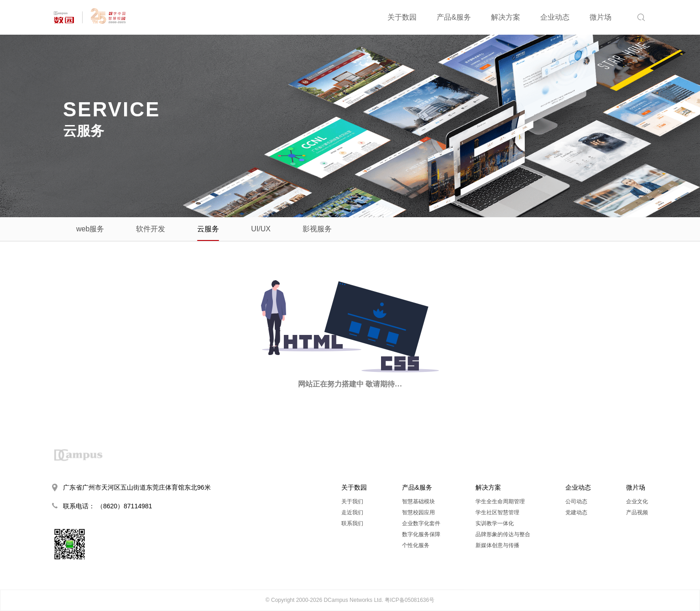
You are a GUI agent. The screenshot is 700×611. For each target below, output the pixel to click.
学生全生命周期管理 (500, 501)
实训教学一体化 (495, 523)
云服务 (208, 229)
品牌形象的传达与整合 (503, 534)
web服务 (90, 229)
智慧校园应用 (418, 512)
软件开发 (151, 229)
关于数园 (402, 17)
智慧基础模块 (418, 501)
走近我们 (352, 512)
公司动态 (576, 501)
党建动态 (576, 512)
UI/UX (261, 229)
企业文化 (637, 501)
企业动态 (555, 17)
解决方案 (506, 17)
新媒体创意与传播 (497, 545)
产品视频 (637, 512)
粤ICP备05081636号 (410, 600)
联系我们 (352, 523)
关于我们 (352, 501)
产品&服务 (454, 17)
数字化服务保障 (421, 534)
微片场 (601, 17)
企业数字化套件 (421, 523)
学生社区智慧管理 (497, 512)
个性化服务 (416, 545)
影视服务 (317, 229)
